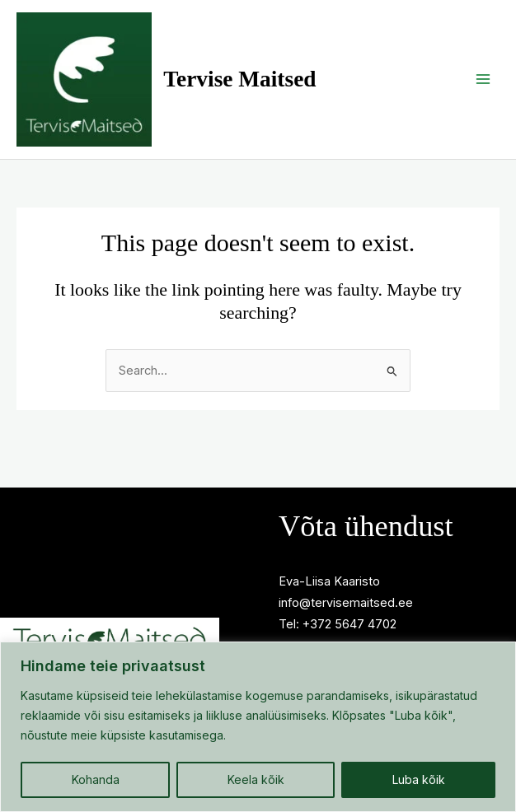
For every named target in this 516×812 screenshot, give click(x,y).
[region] (258, 727)
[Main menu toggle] (483, 94)
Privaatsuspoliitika (119, 577)
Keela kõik (256, 779)
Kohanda (96, 779)
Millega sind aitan (119, 599)
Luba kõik (419, 779)
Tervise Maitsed (275, 94)
